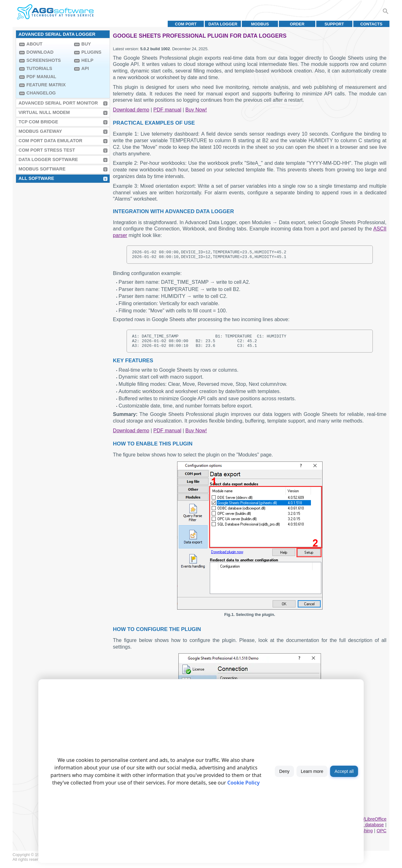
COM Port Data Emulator (50, 141)
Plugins (91, 52)
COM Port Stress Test (47, 150)
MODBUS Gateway (40, 131)
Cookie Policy (244, 783)
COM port (186, 24)
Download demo (131, 110)
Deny (284, 771)
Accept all (344, 771)
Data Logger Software (48, 159)
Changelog (41, 93)
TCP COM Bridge (38, 122)
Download (40, 52)
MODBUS (260, 24)
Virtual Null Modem (44, 112)
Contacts (371, 24)
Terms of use (58, 864)
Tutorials (39, 68)
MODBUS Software (42, 169)
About (34, 44)
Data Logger (223, 24)
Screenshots (44, 60)
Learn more (312, 771)
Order (297, 24)
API (85, 68)
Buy (86, 44)
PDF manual (41, 77)
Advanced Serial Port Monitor (58, 103)
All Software (36, 178)
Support (334, 24)
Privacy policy (85, 864)
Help (87, 60)
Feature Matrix (46, 85)
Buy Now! (196, 110)
